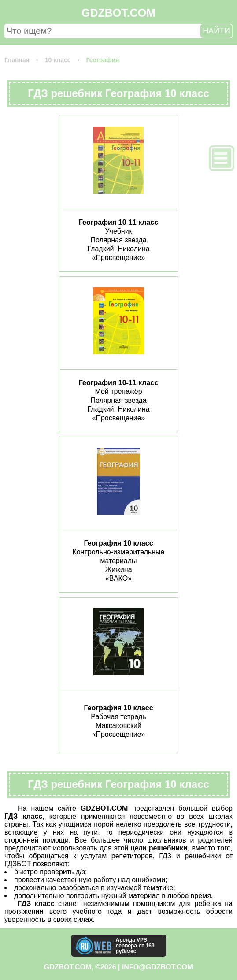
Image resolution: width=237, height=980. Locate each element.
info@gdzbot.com (157, 967)
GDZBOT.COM (118, 13)
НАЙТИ (216, 31)
